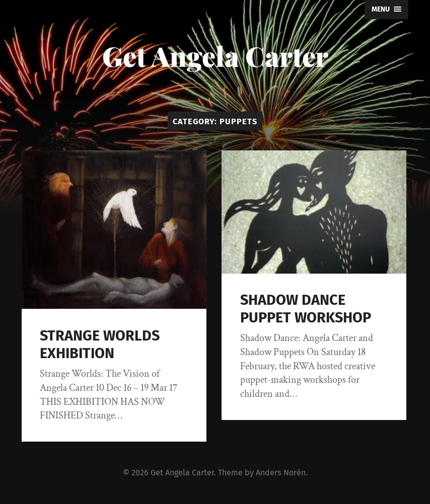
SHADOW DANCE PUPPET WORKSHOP (306, 309)
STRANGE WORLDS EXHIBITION (100, 345)
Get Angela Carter (215, 56)
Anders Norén (281, 473)
